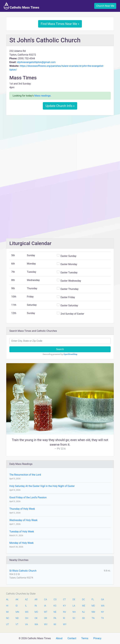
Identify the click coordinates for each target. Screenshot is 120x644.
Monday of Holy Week (21, 543)
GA (103, 600)
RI (64, 618)
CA (45, 600)
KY (65, 606)
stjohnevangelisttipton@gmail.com (36, 62)
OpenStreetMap (70, 354)
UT (7, 624)
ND (17, 618)
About (59, 638)
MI (7, 612)
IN (36, 606)
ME (84, 606)
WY (65, 624)
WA (36, 624)
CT (65, 600)
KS (55, 606)
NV (65, 612)
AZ (27, 600)
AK (17, 600)
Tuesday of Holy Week (22, 532)
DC (84, 600)
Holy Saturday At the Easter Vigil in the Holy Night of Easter (42, 486)
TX (102, 618)
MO (36, 612)
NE (55, 612)
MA (103, 606)
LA (74, 606)
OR (46, 618)
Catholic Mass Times (21, 6)
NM (93, 612)
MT (46, 612)
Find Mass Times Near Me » (60, 24)
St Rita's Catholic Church (23, 571)
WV (46, 624)
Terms (85, 638)
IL (26, 606)
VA (26, 624)
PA (55, 618)
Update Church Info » (60, 106)
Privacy (97, 638)
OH (27, 618)
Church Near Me (105, 6)
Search (60, 349)
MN (17, 612)
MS (27, 612)
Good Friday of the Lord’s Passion (28, 497)
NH (74, 612)
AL (7, 600)
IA (45, 606)
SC (74, 618)
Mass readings (43, 96)
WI (55, 624)
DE (74, 600)
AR (36, 600)
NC (8, 618)
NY (103, 612)
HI (7, 606)
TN (93, 618)
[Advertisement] (60, 141)
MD (93, 606)
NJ (83, 612)
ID (17, 606)
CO (55, 600)
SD (83, 618)
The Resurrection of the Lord (25, 475)
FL (93, 600)
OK (36, 618)
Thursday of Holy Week (22, 509)
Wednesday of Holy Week (23, 520)
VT (17, 624)
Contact (72, 638)
